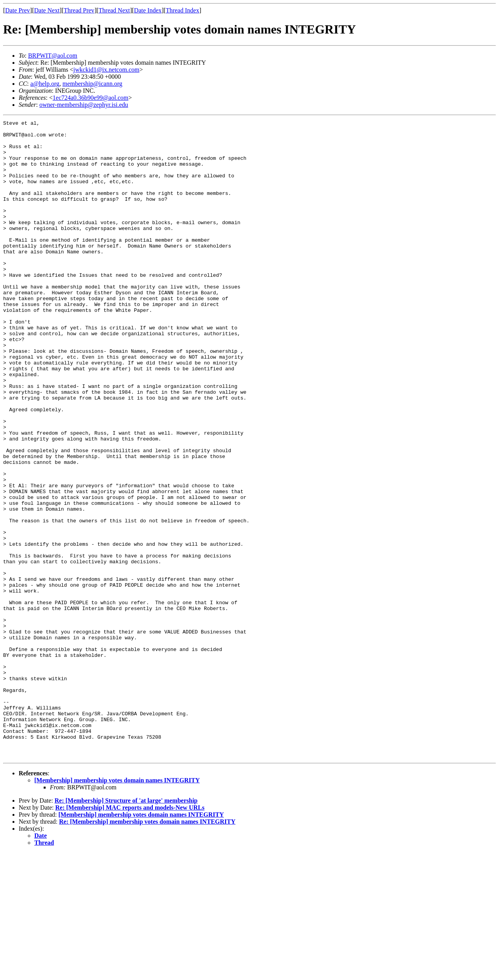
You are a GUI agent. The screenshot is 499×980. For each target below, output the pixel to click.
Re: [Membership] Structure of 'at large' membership (126, 928)
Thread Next (114, 10)
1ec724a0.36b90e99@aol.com (90, 98)
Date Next (47, 10)
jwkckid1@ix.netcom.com (106, 70)
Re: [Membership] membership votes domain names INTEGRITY (147, 949)
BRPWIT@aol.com (53, 56)
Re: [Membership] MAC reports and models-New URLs (130, 935)
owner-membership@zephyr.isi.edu (84, 105)
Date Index (148, 10)
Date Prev (18, 10)
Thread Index (182, 10)
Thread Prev (79, 10)
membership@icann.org (92, 84)
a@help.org (45, 84)
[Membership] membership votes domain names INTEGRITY (117, 908)
